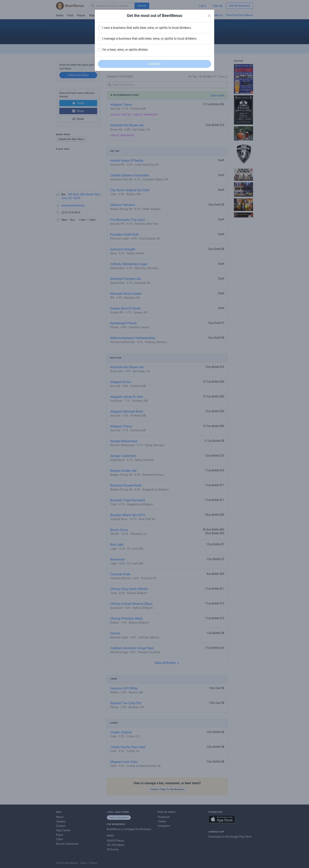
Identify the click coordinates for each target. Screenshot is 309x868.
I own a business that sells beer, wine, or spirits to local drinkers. (147, 28)
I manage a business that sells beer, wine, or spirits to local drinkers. (150, 39)
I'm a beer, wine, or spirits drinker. (125, 50)
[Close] (209, 16)
